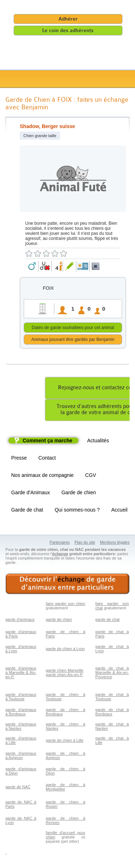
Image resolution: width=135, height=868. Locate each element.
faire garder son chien (66, 605)
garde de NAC (18, 788)
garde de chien (59, 621)
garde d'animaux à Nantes (21, 727)
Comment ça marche (48, 442)
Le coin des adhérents (68, 30)
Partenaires (60, 543)
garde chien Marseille (65, 671)
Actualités (98, 442)
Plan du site (85, 543)
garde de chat (107, 621)
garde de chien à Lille (65, 741)
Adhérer (68, 19)
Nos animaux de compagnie (42, 476)
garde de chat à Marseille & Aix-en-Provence (112, 674)
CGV (91, 476)
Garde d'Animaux (31, 494)
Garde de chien (79, 494)
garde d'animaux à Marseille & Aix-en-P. (21, 674)
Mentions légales (115, 543)
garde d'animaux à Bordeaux (21, 713)
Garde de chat (27, 511)
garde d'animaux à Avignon (21, 757)
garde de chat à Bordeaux (112, 713)
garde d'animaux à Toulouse (21, 698)
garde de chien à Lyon (65, 650)
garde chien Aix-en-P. (64, 676)
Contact (47, 459)
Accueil (119, 511)
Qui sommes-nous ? (77, 511)
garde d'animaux (20, 621)
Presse (19, 459)
